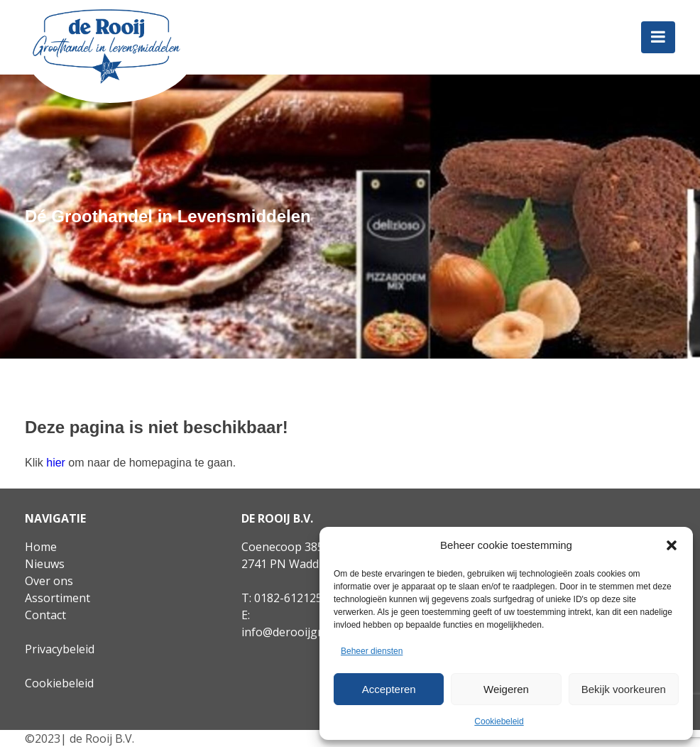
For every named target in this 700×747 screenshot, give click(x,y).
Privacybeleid (60, 649)
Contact (45, 615)
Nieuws (45, 564)
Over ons (49, 581)
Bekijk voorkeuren (624, 689)
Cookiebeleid (499, 721)
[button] (672, 545)
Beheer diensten (372, 651)
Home (41, 547)
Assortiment (58, 598)
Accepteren (389, 689)
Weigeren (506, 689)
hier (56, 463)
